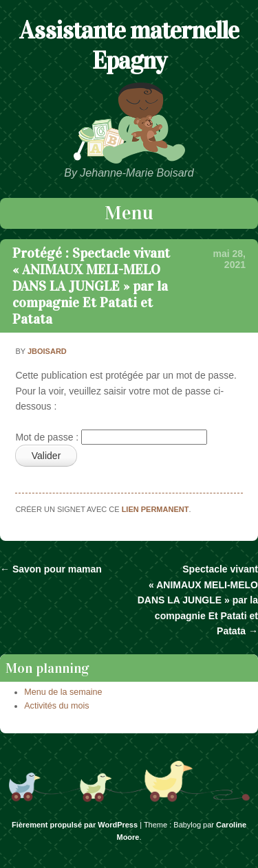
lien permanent (155, 509)
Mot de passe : (111, 437)
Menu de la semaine (63, 692)
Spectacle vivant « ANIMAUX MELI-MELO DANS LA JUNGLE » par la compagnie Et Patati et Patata (198, 600)
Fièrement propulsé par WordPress (75, 825)
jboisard (47, 351)
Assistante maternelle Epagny (129, 45)
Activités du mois (56, 706)
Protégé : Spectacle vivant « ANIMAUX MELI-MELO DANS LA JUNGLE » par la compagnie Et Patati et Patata (91, 286)
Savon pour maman (51, 569)
